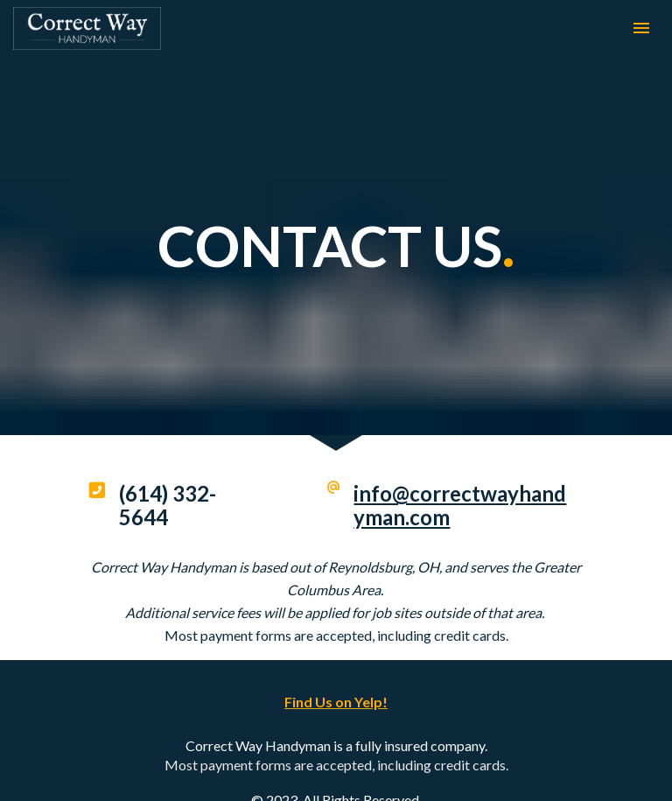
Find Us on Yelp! (336, 686)
